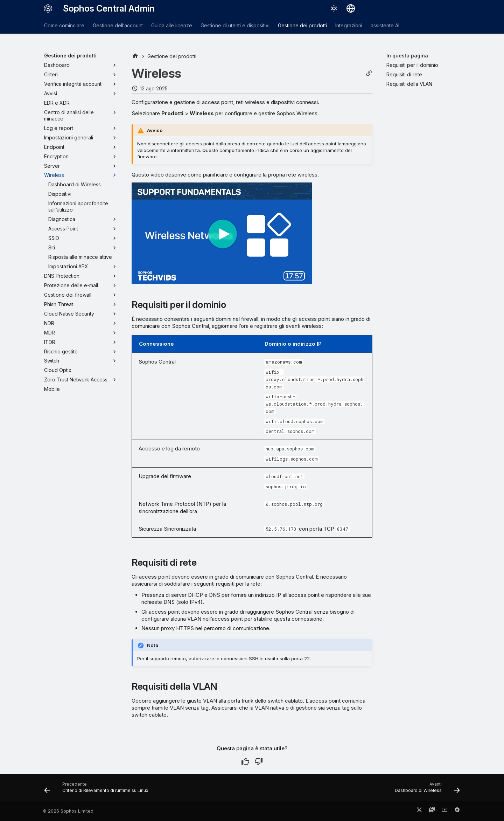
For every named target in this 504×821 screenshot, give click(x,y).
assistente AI (385, 25)
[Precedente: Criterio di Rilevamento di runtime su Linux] (98, 790)
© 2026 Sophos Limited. (69, 811)
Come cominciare (64, 25)
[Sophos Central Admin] (48, 8)
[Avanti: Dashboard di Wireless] (425, 790)
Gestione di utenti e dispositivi (235, 25)
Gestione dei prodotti (302, 25)
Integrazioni (349, 25)
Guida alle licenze (172, 25)
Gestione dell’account (118, 25)
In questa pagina (407, 56)
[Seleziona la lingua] (351, 8)
